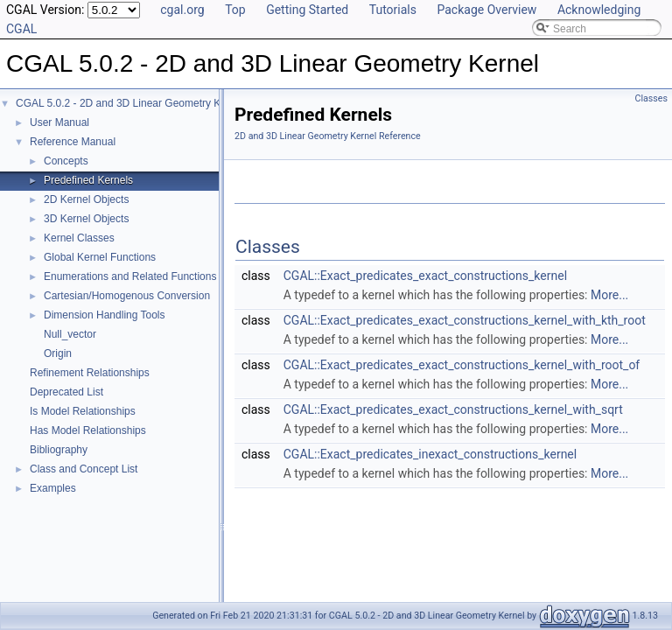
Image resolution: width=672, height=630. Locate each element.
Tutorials (393, 10)
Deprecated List (66, 392)
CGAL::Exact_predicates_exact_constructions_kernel (425, 276)
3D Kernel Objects (86, 219)
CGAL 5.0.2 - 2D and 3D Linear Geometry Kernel (130, 103)
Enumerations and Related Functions (130, 276)
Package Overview (486, 10)
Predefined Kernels (88, 180)
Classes (651, 98)
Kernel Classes (79, 238)
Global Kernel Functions (100, 257)
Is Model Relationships (83, 411)
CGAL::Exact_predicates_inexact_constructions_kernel (430, 454)
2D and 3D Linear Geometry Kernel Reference (328, 136)
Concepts (66, 161)
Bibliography (59, 450)
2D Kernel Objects (86, 199)
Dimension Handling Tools (105, 315)
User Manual (59, 122)
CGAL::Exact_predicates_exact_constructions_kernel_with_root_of (462, 365)
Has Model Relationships (88, 430)
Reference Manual (73, 142)
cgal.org (182, 10)
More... (609, 295)
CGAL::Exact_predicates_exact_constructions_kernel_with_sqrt (453, 409)
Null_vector (70, 334)
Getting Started (307, 10)
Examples (53, 488)
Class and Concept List (84, 469)
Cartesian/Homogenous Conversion (127, 296)
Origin (58, 353)
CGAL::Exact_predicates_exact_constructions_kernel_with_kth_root (465, 320)
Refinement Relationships (90, 373)
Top (235, 10)
